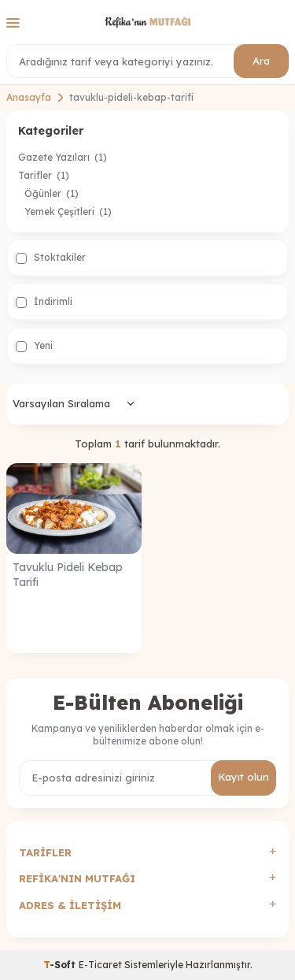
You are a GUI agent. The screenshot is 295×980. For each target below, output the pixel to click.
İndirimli (44, 302)
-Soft (61, 965)
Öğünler (52, 193)
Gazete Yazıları (63, 157)
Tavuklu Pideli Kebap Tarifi (68, 575)
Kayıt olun (243, 777)
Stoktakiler (51, 258)
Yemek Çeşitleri (68, 212)
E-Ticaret (100, 965)
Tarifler (44, 175)
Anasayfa (29, 97)
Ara (261, 61)
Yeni (34, 346)
